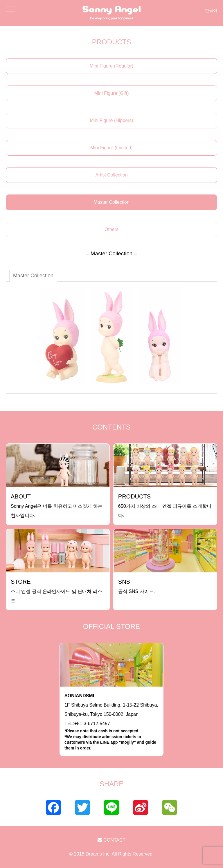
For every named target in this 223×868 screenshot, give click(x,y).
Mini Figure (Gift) (111, 93)
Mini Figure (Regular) (111, 66)
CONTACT (112, 840)
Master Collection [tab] (33, 276)
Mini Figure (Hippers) (111, 120)
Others (111, 229)
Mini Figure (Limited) (111, 148)
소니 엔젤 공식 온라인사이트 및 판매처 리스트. (56, 591)
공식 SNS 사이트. (136, 586)
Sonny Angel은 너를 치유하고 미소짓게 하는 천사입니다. (57, 506)
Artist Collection (111, 175)
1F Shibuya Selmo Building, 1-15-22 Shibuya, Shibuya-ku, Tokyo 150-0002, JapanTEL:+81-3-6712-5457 (111, 722)
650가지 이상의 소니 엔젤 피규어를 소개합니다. (165, 506)
